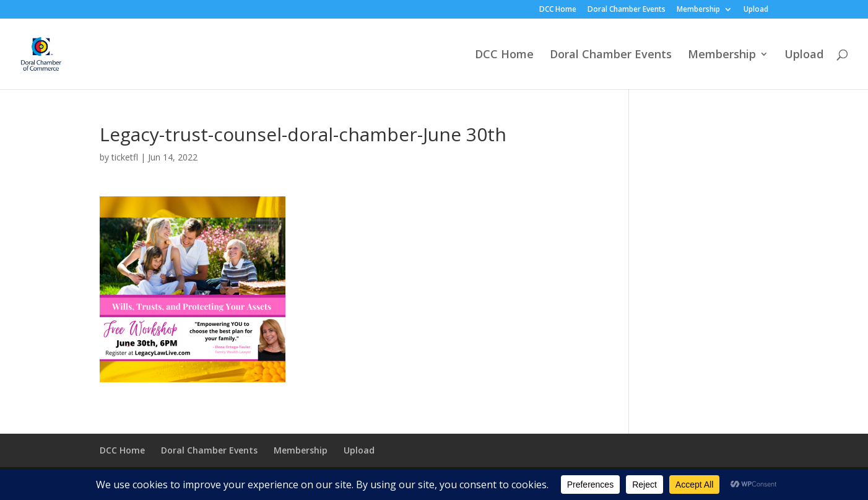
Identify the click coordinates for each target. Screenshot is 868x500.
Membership (698, 10)
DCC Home (558, 10)
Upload (756, 10)
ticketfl (125, 157)
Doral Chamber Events (627, 10)
